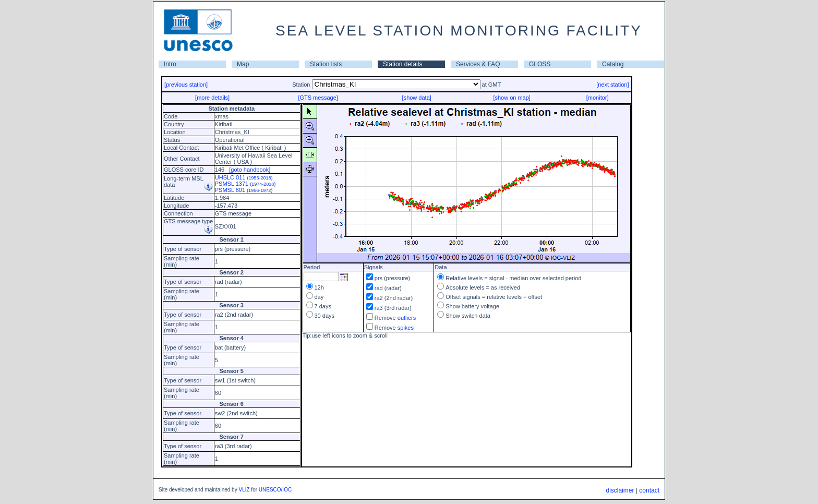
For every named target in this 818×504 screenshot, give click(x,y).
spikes (406, 328)
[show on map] (512, 98)
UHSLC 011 (244, 177)
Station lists (326, 64)
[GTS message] (318, 98)
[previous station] (186, 85)
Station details (402, 64)
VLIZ (244, 490)
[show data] (417, 98)
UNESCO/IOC (275, 490)
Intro (170, 64)
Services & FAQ (478, 64)
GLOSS (540, 64)
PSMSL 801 (244, 190)
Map (243, 64)
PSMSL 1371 (245, 184)
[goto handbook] (250, 170)
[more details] (212, 98)
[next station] (612, 85)
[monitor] (598, 98)
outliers (407, 318)
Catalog (613, 64)
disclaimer (620, 490)
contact (649, 490)
